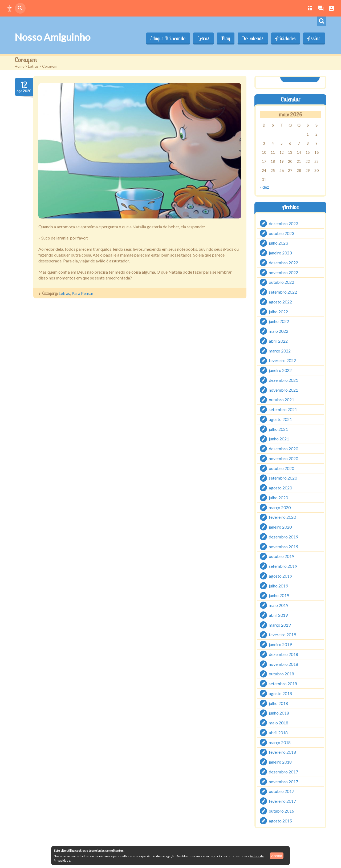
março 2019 (280, 625)
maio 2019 (279, 605)
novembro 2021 (283, 390)
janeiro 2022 (280, 370)
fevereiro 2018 (282, 752)
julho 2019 (278, 585)
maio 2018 (279, 723)
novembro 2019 (283, 546)
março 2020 (280, 507)
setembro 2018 (283, 684)
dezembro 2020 (283, 449)
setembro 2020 (283, 478)
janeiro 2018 (280, 762)
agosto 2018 (280, 693)
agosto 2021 (280, 419)
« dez (264, 187)
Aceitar (277, 856)
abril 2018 (278, 733)
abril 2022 (278, 341)
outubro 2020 (281, 468)
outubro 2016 (281, 811)
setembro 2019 (283, 566)
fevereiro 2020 (282, 517)
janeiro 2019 (280, 644)
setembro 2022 (283, 292)
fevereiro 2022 (282, 360)
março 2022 (280, 350)
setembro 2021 (283, 409)
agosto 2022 (280, 302)
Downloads (251, 38)
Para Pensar (83, 293)
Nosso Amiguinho (52, 37)
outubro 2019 (281, 556)
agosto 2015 (280, 820)
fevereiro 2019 (282, 634)
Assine (314, 38)
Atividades (285, 38)
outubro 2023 (281, 233)
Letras (201, 38)
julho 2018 (278, 703)
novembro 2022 (283, 272)
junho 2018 (279, 713)
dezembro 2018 (283, 654)
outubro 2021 (281, 399)
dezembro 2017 (283, 772)
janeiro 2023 (280, 253)
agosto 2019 (280, 576)
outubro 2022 (281, 282)
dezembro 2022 (283, 263)
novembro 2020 (283, 458)
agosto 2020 (280, 488)
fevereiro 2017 (282, 801)
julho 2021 (278, 429)
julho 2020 (278, 498)
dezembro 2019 (283, 537)
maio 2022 (279, 331)
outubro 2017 (281, 791)
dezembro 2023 (283, 223)
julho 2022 (278, 311)
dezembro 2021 (283, 380)
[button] (10, 8)
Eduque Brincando (165, 38)
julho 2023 (278, 243)
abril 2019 (278, 615)
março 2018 (280, 742)
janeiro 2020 (280, 527)
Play (224, 38)
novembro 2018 (283, 664)
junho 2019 (279, 595)
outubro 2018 (281, 674)
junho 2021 (279, 439)
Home (20, 66)
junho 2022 (279, 321)
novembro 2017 (283, 781)
